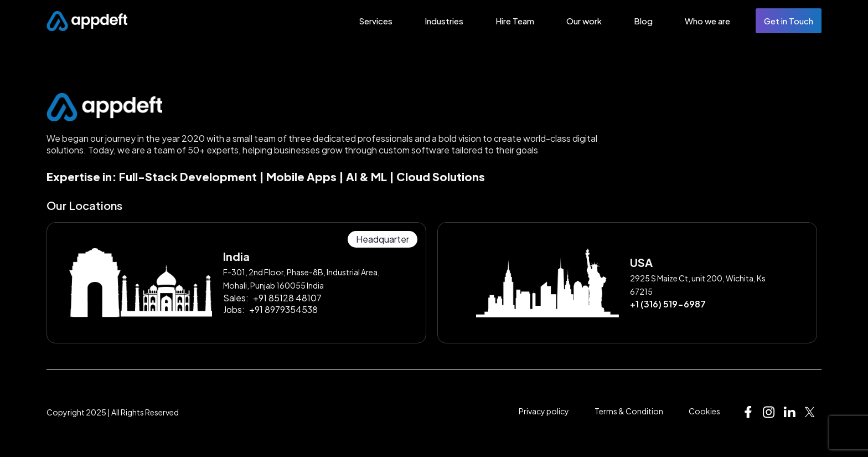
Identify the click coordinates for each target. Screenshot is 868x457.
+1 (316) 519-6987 (668, 304)
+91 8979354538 (283, 309)
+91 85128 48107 (287, 298)
